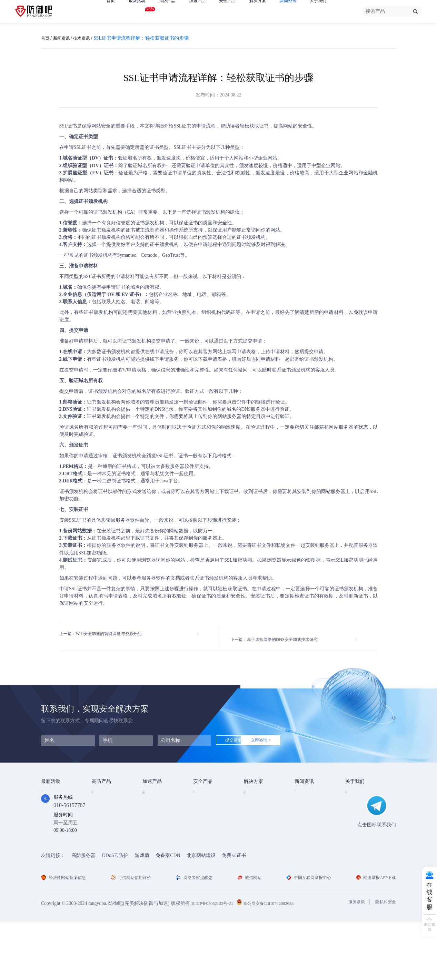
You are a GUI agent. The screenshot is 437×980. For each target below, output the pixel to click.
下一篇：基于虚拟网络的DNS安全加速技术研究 (282, 634)
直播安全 (254, 816)
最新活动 (140, 10)
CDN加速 (152, 797)
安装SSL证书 (73, 520)
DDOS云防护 (106, 788)
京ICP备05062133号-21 (215, 961)
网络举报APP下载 (373, 935)
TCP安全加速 (156, 807)
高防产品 (172, 11)
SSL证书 (68, 126)
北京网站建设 (201, 913)
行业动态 (304, 797)
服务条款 (351, 959)
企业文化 (355, 797)
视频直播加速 (157, 826)
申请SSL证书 (78, 147)
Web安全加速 (156, 788)
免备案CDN (168, 913)
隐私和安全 (384, 959)
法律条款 (355, 807)
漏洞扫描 (203, 797)
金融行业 (254, 788)
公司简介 (355, 788)
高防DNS (101, 826)
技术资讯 (87, 38)
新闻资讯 (305, 11)
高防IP (99, 797)
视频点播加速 (157, 816)
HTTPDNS (204, 816)
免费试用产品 (56, 797)
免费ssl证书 (234, 913)
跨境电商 (254, 826)
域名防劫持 (256, 836)
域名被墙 (254, 845)
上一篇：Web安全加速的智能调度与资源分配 (107, 634)
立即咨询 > (282, 735)
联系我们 (355, 826)
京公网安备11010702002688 (277, 961)
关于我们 (337, 11)
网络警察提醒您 (196, 935)
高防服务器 (83, 913)
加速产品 (206, 11)
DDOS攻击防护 (260, 797)
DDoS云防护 (115, 913)
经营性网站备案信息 (67, 935)
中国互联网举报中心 (307, 935)
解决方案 (271, 11)
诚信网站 (249, 935)
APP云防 (101, 816)
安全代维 (203, 807)
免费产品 (51, 788)
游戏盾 (99, 807)
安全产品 (238, 11)
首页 (111, 11)
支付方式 (355, 816)
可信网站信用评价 (134, 935)
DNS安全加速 (157, 836)
